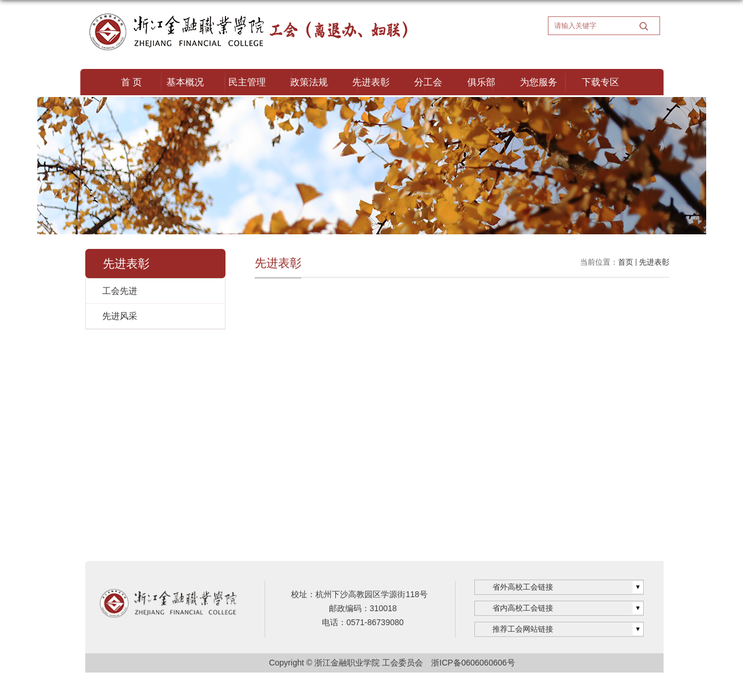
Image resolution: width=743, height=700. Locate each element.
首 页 (131, 82)
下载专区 (600, 82)
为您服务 (539, 82)
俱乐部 (481, 82)
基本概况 (185, 82)
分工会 (428, 82)
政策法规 (309, 82)
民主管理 (247, 82)
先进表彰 (371, 82)
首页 (626, 262)
